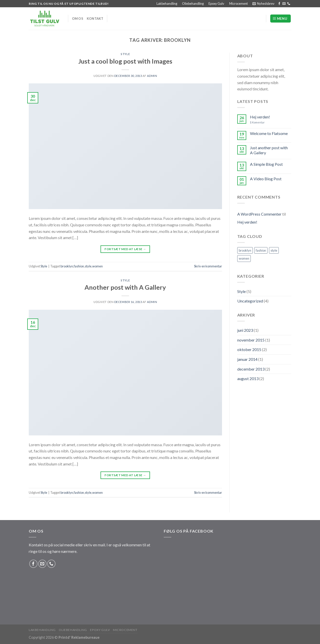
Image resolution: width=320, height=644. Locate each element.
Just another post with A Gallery (269, 150)
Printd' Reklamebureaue (79, 637)
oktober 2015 (249, 349)
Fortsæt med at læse (125, 249)
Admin (152, 76)
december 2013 (251, 369)
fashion (79, 266)
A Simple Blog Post (266, 164)
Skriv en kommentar (208, 266)
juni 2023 (245, 330)
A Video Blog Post (266, 179)
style (88, 266)
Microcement (238, 4)
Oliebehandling (193, 4)
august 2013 (248, 378)
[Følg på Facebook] (279, 4)
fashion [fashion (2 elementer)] (261, 250)
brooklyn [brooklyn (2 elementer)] (245, 250)
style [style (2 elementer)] (274, 250)
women (97, 266)
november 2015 (251, 340)
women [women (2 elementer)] (244, 258)
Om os (78, 19)
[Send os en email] (284, 4)
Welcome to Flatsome (269, 133)
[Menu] (280, 19)
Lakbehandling (167, 4)
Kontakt (95, 19)
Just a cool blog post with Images (125, 61)
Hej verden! (260, 117)
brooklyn (67, 266)
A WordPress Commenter (259, 214)
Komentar (257, 122)
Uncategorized (250, 301)
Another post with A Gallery (125, 287)
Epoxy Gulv (216, 4)
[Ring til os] (289, 4)
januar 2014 (247, 359)
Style (125, 54)
